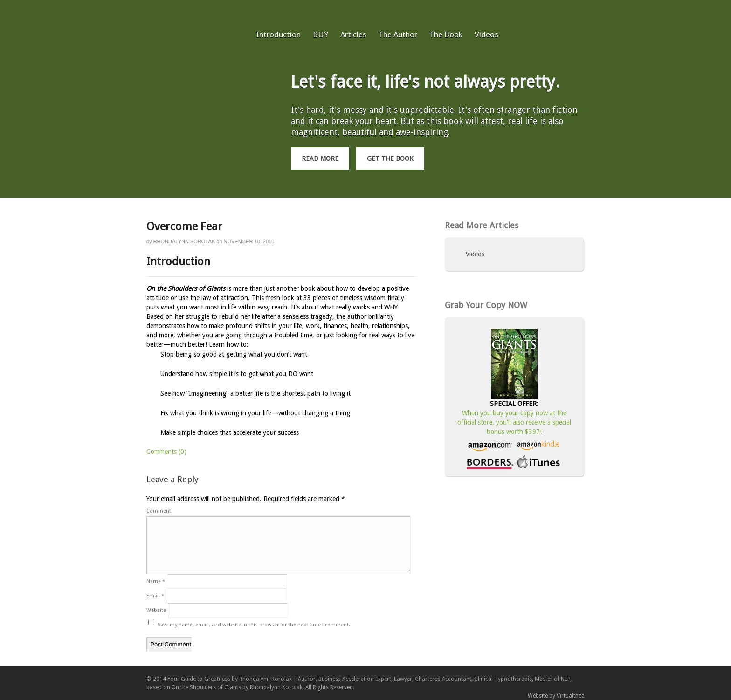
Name (156, 581)
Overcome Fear (184, 226)
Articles (353, 34)
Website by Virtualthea (556, 696)
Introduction (279, 34)
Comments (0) (166, 452)
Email (155, 596)
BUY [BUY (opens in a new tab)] (321, 34)
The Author (398, 34)
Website (156, 610)
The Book (446, 34)
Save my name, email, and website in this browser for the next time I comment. (254, 625)
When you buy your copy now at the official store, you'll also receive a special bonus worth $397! (514, 422)
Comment (159, 511)
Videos (486, 34)
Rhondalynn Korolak (184, 241)
